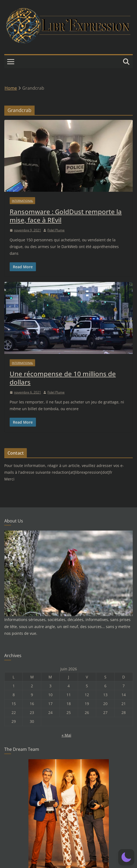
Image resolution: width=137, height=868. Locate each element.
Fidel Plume (56, 230)
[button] (126, 857)
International (22, 201)
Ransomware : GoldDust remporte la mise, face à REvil (66, 216)
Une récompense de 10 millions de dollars (63, 378)
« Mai (66, 735)
